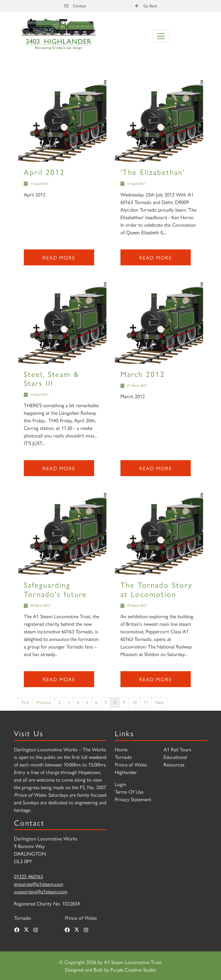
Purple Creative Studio (133, 969)
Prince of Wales (131, 764)
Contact (75, 6)
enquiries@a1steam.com (39, 884)
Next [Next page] (160, 702)
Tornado (123, 757)
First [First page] (25, 702)
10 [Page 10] (134, 702)
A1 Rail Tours (177, 749)
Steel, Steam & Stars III (52, 378)
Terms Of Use (129, 792)
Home (121, 749)
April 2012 (44, 172)
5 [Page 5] (87, 702)
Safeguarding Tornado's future (55, 589)
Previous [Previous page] (44, 702)
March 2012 (143, 374)
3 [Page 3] (69, 702)
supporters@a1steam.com (41, 891)
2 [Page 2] (59, 702)
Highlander (126, 772)
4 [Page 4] (78, 702)
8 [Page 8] (115, 702)
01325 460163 (29, 876)
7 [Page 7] (106, 702)
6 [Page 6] (96, 702)
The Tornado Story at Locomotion (157, 589)
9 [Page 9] (124, 702)
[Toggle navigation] (161, 36)
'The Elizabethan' (153, 172)
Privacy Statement (133, 799)
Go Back (146, 6)
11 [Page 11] (146, 702)
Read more (59, 257)
